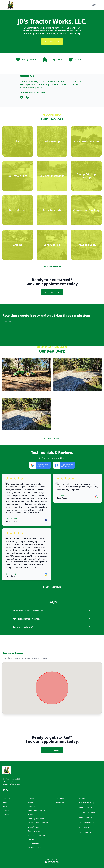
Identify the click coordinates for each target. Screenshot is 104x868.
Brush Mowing (34, 827)
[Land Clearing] (52, 245)
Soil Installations (34, 815)
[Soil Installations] (18, 176)
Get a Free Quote (52, 42)
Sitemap (6, 815)
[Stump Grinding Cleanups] (86, 176)
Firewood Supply (34, 848)
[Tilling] (18, 141)
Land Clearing (33, 843)
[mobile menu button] (99, 5)
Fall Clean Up (33, 806)
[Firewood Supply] (86, 245)
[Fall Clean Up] (52, 141)
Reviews (6, 810)
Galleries (6, 806)
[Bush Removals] (52, 210)
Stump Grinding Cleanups (38, 823)
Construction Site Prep (37, 835)
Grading (31, 839)
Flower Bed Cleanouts (37, 810)
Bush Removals (34, 831)
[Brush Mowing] (18, 210)
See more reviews (52, 587)
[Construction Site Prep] (86, 210)
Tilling (30, 802)
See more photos (52, 438)
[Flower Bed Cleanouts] (86, 141)
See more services (52, 266)
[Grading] (18, 245)
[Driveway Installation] (52, 176)
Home (5, 802)
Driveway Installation (36, 819)
